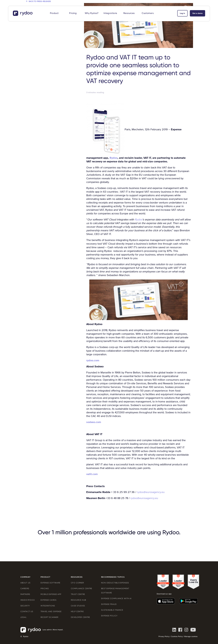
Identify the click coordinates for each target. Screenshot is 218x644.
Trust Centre (78, 594)
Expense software (50, 583)
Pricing (73, 13)
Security (25, 606)
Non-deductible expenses (115, 583)
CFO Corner (77, 583)
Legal (24, 617)
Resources (129, 13)
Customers (148, 13)
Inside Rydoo (28, 600)
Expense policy (109, 616)
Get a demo (197, 13)
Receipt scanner (49, 617)
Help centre (77, 611)
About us (25, 583)
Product (54, 13)
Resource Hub (78, 600)
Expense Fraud (109, 604)
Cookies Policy (177, 637)
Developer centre (80, 617)
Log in (182, 13)
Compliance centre (81, 589)
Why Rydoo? (92, 13)
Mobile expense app (51, 594)
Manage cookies (191, 637)
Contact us (27, 611)
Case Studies (78, 606)
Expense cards (49, 600)
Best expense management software (115, 591)
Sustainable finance (112, 610)
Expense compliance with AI (116, 598)
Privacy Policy (164, 637)
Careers (25, 589)
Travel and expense (51, 611)
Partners (25, 594)
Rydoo (114, 158)
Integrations (110, 13)
